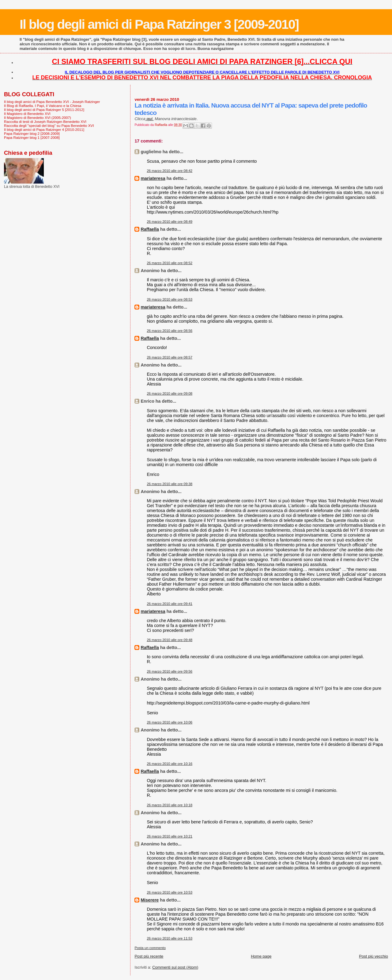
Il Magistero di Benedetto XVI (27, 114)
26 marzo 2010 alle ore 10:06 (170, 722)
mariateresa (153, 178)
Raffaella (150, 229)
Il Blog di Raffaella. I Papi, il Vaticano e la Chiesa (43, 106)
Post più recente (149, 956)
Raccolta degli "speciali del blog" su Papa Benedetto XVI (49, 125)
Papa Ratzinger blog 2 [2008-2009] (32, 133)
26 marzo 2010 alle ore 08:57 (170, 357)
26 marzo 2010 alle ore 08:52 (170, 263)
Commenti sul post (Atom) (175, 967)
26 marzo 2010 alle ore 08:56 (170, 331)
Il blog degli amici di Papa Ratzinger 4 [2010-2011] (44, 129)
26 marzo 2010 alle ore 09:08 (170, 393)
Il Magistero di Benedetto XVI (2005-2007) (38, 118)
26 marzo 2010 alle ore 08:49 (170, 222)
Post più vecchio (373, 956)
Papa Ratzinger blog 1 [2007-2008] (32, 137)
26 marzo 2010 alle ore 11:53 (170, 938)
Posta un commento (150, 948)
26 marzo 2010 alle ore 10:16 (170, 764)
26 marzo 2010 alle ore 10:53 (170, 892)
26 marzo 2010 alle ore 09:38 (170, 484)
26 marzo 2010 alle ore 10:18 (170, 805)
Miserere (150, 900)
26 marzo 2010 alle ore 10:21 (170, 836)
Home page (261, 956)
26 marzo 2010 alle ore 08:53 (170, 299)
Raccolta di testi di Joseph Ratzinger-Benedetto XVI (45, 122)
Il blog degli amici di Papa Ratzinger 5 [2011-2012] (44, 110)
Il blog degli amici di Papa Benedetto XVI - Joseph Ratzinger (52, 102)
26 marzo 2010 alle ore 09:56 (170, 671)
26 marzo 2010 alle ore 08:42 (170, 171)
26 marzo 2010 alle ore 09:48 (170, 640)
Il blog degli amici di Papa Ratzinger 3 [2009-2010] (159, 24)
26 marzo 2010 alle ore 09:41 (170, 604)
